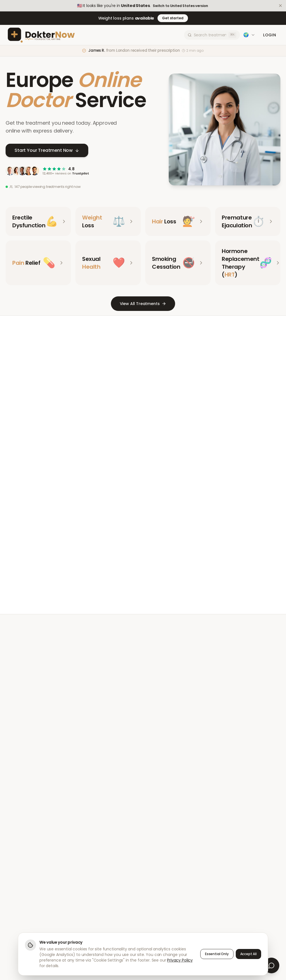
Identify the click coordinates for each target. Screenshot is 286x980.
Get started (173, 18)
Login (270, 35)
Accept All (248, 954)
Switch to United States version (180, 6)
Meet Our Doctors (123, 575)
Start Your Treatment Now (47, 151)
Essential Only (217, 954)
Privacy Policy (180, 960)
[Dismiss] (280, 6)
